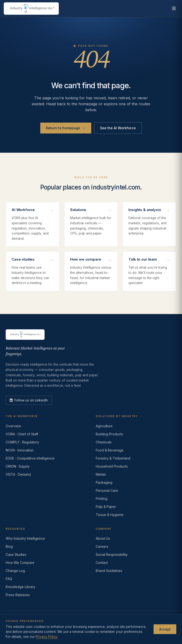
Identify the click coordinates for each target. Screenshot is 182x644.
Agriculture (104, 426)
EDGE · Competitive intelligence (30, 458)
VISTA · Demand (18, 474)
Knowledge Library (20, 587)
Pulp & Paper (106, 507)
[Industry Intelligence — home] (31, 9)
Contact (102, 563)
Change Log (15, 571)
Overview (13, 426)
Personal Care (107, 490)
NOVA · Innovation (20, 450)
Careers (102, 546)
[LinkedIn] (29, 400)
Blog (9, 546)
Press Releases (18, 595)
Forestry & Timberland (113, 458)
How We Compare (20, 563)
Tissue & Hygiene (110, 515)
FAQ (9, 579)
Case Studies (16, 554)
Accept (165, 629)
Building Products (109, 434)
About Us (103, 538)
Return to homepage (66, 128)
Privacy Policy (46, 637)
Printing (102, 499)
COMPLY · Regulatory (22, 442)
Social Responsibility (112, 554)
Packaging (104, 482)
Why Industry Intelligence (25, 538)
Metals (101, 474)
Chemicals (104, 442)
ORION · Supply (18, 466)
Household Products (112, 466)
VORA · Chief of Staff (22, 434)
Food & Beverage (110, 450)
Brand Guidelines (109, 571)
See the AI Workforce (118, 128)
